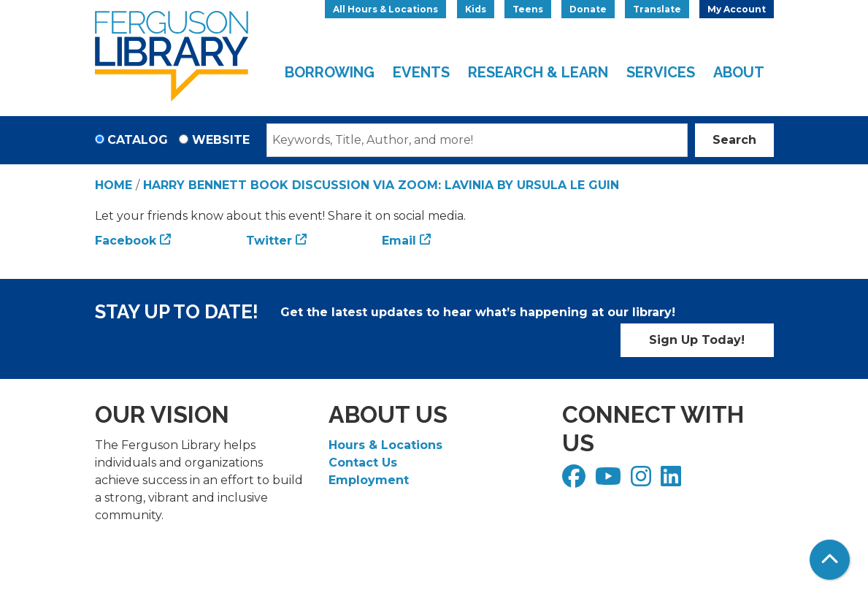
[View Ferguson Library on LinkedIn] (673, 481)
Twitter (269, 241)
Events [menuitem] (421, 72)
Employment (369, 480)
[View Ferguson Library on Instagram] (643, 481)
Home (114, 185)
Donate (588, 9)
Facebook (126, 241)
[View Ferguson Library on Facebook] (576, 481)
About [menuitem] (739, 72)
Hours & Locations (385, 445)
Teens (528, 9)
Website (221, 140)
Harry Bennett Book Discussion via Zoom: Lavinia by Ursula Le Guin (381, 185)
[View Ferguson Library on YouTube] (610, 481)
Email (399, 241)
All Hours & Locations (385, 9)
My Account (737, 9)
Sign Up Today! (697, 340)
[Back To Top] (830, 560)
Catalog (138, 140)
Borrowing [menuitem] (330, 72)
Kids (476, 9)
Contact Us (363, 463)
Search (734, 140)
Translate (657, 9)
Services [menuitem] (661, 72)
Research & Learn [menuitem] (538, 72)
